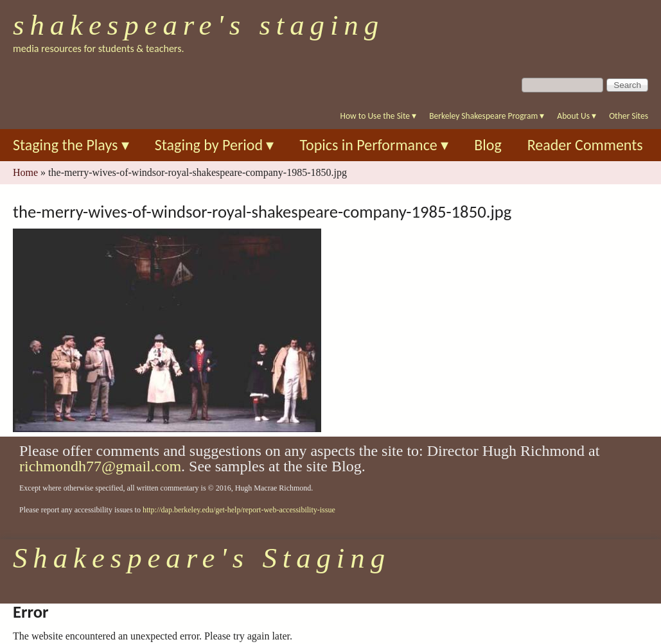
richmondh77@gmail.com (100, 466)
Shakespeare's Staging (198, 25)
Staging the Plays (71, 145)
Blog (488, 145)
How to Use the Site (379, 116)
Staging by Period (215, 145)
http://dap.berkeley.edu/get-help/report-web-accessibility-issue (239, 510)
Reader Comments (585, 145)
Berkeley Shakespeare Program (487, 116)
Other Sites (629, 116)
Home (25, 172)
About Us (577, 116)
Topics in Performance (374, 145)
